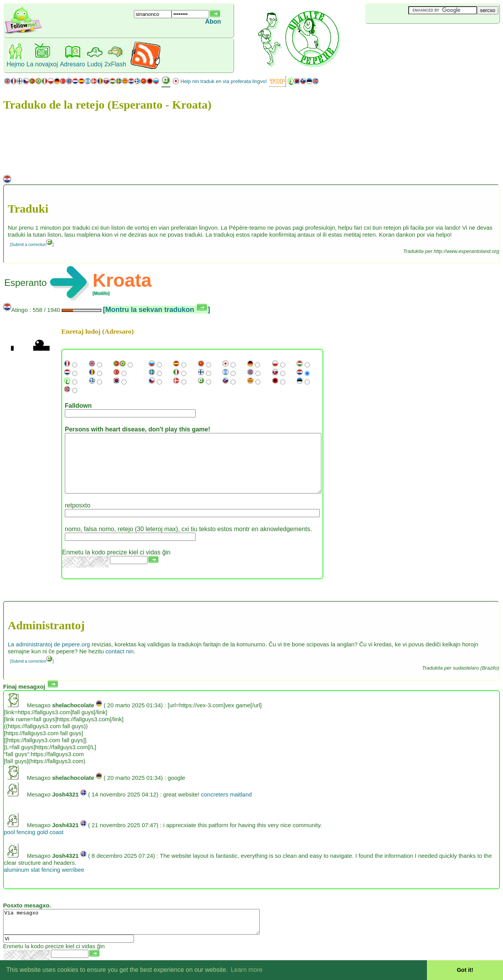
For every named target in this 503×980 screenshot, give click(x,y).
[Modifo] (101, 293)
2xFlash (115, 64)
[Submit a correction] (32, 244)
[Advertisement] (411, 36)
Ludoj (95, 64)
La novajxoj (42, 64)
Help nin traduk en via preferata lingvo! (224, 81)
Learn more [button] (247, 970)
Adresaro (72, 64)
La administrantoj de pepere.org (49, 656)
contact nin (120, 663)
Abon (213, 22)
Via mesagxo (147, 936)
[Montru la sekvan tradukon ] (156, 310)
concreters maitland (226, 806)
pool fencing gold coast (34, 844)
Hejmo (16, 64)
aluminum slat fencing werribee (44, 881)
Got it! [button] (465, 970)
